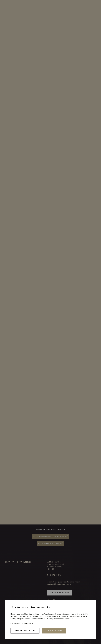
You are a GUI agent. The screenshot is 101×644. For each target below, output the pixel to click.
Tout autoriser (54, 631)
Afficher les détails (25, 631)
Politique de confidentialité (22, 623)
